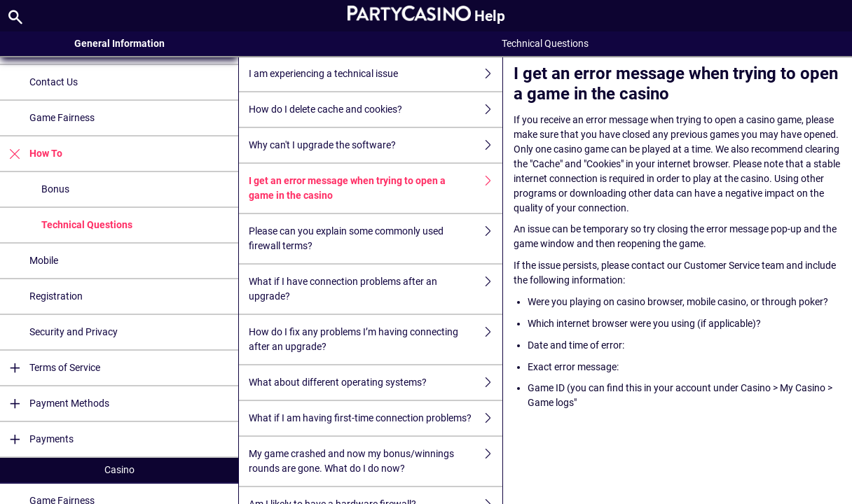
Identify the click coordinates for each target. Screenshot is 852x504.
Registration (56, 296)
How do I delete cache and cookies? (375, 110)
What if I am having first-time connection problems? (375, 418)
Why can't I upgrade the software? (375, 145)
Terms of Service (50, 368)
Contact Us (54, 82)
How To (31, 154)
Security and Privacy (74, 332)
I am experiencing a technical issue (375, 74)
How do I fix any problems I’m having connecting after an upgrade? (375, 339)
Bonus (55, 189)
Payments (37, 439)
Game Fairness (62, 118)
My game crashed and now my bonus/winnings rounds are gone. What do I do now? (375, 461)
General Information (119, 43)
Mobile (44, 260)
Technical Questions (87, 225)
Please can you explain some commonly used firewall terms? (375, 239)
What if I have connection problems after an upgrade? (375, 289)
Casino (119, 470)
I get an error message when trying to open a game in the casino (375, 188)
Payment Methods (55, 404)
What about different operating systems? (375, 383)
